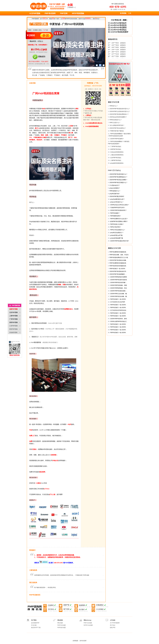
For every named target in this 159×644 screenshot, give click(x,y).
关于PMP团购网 (115, 623)
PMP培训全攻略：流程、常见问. (119, 255)
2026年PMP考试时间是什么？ (118, 174)
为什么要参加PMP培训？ (117, 125)
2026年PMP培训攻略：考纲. (119, 285)
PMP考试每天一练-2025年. (118, 299)
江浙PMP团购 (13, 326)
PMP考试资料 (50, 13)
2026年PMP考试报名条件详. (118, 271)
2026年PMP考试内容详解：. (119, 283)
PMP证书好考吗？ (116, 227)
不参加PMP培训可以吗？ (118, 208)
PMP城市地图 (62, 628)
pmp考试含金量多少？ (117, 233)
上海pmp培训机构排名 (117, 155)
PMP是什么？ (114, 106)
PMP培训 (69, 19)
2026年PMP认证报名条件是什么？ (120, 111)
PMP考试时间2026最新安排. (118, 266)
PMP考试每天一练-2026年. (117, 269)
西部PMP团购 (13, 329)
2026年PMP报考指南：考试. (119, 288)
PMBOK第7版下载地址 (117, 131)
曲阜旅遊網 (83, 641)
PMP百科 (64, 13)
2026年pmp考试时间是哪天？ (118, 117)
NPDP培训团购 (78, 13)
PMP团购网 (35, 19)
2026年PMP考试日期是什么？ (118, 183)
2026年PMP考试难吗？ (117, 139)
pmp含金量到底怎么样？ (118, 199)
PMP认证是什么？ (115, 123)
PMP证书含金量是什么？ (118, 230)
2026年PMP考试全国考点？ (118, 128)
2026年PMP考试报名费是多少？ (119, 114)
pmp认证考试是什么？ (117, 202)
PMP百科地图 (62, 625)
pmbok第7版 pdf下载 (116, 235)
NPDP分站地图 (88, 625)
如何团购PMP (35, 623)
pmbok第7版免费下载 (117, 238)
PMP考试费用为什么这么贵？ (119, 219)
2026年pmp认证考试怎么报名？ (120, 205)
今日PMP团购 (35, 13)
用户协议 (113, 625)
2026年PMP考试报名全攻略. (118, 260)
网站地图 (60, 623)
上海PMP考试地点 (116, 160)
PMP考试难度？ (115, 213)
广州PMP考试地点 (116, 146)
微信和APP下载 (36, 628)
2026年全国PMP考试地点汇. (119, 321)
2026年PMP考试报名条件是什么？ (120, 109)
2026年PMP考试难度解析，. (118, 274)
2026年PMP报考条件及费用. (119, 277)
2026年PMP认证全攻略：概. (119, 294)
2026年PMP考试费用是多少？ (118, 177)
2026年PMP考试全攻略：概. (119, 296)
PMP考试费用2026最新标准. (118, 252)
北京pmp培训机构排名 (117, 152)
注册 (130, 13)
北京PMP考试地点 (116, 158)
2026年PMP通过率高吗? (117, 196)
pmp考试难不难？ (115, 194)
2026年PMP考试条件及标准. (119, 280)
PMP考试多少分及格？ (117, 224)
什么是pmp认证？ (115, 185)
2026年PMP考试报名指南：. (119, 291)
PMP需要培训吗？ (116, 216)
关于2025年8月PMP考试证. (118, 310)
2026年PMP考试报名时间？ (119, 210)
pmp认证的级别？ (115, 188)
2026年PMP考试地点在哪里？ (118, 180)
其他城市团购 (13, 332)
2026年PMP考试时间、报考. (119, 319)
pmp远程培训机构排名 (117, 163)
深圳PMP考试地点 (116, 149)
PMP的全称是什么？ (116, 120)
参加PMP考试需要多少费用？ (119, 221)
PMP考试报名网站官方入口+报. (119, 257)
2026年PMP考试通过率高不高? (120, 241)
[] (71, 7)
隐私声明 (113, 628)
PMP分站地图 (88, 623)
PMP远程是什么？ (115, 191)
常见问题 (34, 625)
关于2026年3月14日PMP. (118, 302)
